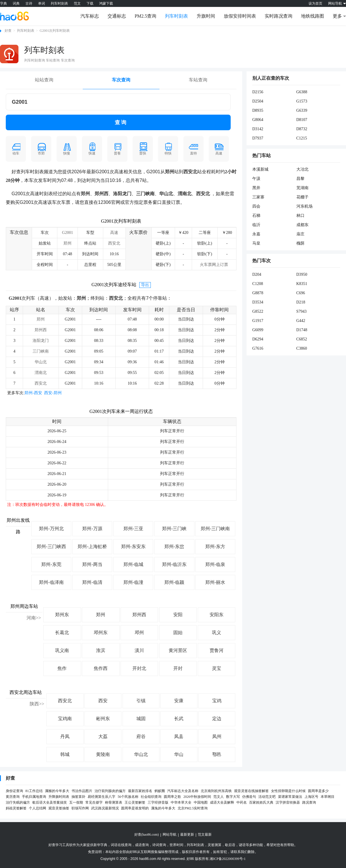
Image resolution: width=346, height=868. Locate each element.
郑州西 (41, 330)
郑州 (67, 243)
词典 (16, 3)
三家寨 (258, 197)
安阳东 (217, 615)
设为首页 (315, 3)
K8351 (302, 284)
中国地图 (201, 802)
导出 (145, 285)
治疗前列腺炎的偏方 (110, 791)
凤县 (179, 736)
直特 (193, 149)
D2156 (258, 92)
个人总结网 (37, 808)
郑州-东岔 (174, 546)
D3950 (302, 274)
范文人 (219, 797)
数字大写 (233, 797)
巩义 (217, 633)
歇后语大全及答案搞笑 (50, 802)
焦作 (62, 668)
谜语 (242, 845)
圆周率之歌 (172, 797)
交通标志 (117, 16)
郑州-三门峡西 (51, 546)
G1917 (258, 321)
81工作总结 (34, 791)
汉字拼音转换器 (288, 802)
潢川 (139, 650)
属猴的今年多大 (57, 791)
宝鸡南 (65, 719)
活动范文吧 (267, 797)
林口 (300, 216)
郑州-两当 (92, 564)
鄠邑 (217, 754)
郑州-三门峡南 (215, 529)
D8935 (258, 110)
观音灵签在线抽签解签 (251, 791)
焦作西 (101, 668)
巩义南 (62, 650)
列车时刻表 (59, 3)
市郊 (41, 149)
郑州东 (62, 615)
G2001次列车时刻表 (55, 31)
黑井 (256, 188)
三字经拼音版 (158, 802)
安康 (179, 701)
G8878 (258, 293)
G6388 (302, 92)
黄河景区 (178, 650)
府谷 (141, 736)
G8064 (258, 120)
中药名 (242, 802)
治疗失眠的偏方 (18, 802)
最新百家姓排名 (140, 791)
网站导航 (170, 835)
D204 (257, 274)
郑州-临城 (133, 564)
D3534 (258, 302)
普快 (143, 149)
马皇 (256, 243)
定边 (217, 719)
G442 (301, 321)
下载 (90, 3)
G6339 (302, 110)
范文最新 (205, 835)
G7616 (258, 348)
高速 (219, 149)
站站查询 (44, 80)
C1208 (258, 284)
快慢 (67, 149)
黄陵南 (103, 754)
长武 (179, 719)
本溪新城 (260, 169)
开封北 (139, 668)
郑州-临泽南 (51, 582)
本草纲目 (328, 797)
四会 (256, 206)
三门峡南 (41, 351)
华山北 (41, 362)
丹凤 (65, 736)
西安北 (114, 243)
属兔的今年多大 (163, 808)
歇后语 (230, 845)
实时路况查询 (279, 16)
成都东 (302, 225)
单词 (42, 3)
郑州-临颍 (174, 582)
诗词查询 (159, 845)
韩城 (65, 754)
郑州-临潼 (133, 582)
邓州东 (101, 633)
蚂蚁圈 (160, 791)
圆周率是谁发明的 (135, 808)
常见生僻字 (94, 802)
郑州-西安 (33, 393)
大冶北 (302, 169)
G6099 (258, 330)
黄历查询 (13, 797)
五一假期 (76, 802)
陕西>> (37, 704)
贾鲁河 (217, 650)
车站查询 (198, 80)
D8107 (302, 120)
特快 (168, 149)
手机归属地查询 (34, 797)
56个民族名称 (128, 797)
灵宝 (217, 668)
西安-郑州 (53, 393)
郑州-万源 (92, 529)
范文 (77, 3)
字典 (3, 3)
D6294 (258, 339)
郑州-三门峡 (174, 529)
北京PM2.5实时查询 (193, 808)
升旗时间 (206, 16)
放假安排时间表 (240, 16)
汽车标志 (90, 16)
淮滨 (101, 650)
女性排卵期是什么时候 (288, 791)
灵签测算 (215, 845)
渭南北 (41, 373)
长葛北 (62, 633)
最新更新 (187, 835)
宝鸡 (217, 701)
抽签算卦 (78, 797)
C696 (301, 293)
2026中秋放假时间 (197, 797)
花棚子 (302, 197)
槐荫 (300, 243)
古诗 (29, 3)
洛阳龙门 (41, 341)
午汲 (256, 179)
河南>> (34, 618)
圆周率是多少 (318, 791)
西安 (103, 701)
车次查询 (121, 80)
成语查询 (142, 845)
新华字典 (100, 845)
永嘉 (256, 234)
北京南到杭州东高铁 (216, 791)
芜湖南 (302, 188)
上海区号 (311, 797)
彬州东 (103, 719)
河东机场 (304, 206)
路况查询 (309, 802)
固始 (178, 633)
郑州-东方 (215, 546)
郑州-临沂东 (174, 564)
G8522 (258, 311)
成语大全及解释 (222, 802)
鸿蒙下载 (106, 3)
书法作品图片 (82, 791)
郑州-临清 (92, 582)
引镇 (141, 701)
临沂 (256, 225)
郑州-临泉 (215, 564)
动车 (16, 149)
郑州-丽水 (215, 582)
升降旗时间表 (59, 797)
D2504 (258, 101)
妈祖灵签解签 (16, 808)
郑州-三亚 (133, 529)
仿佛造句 (249, 797)
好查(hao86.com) (147, 835)
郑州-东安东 (133, 546)
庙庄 (300, 234)
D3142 (258, 129)
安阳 (178, 615)
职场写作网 (80, 808)
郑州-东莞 (51, 564)
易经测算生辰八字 (101, 797)
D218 (301, 302)
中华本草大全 (181, 802)
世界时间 (176, 845)
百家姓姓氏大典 (261, 802)
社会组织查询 (151, 797)
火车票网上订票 (214, 265)
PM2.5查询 (145, 16)
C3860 (302, 348)
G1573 (302, 101)
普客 (117, 149)
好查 (8, 31)
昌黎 (300, 179)
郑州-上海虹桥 (92, 546)
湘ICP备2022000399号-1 (228, 859)
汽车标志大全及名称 (183, 791)
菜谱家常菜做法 (290, 797)
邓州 (139, 633)
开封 (178, 668)
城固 (141, 719)
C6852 (302, 339)
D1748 (302, 330)
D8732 (302, 129)
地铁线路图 (313, 16)
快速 (92, 149)
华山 (179, 754)
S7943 (302, 311)
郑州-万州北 (51, 529)
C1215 (302, 138)
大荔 (103, 736)
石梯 (256, 216)
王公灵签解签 (135, 802)
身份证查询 (14, 791)
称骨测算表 (114, 802)
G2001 (67, 233)
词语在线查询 (121, 845)
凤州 (217, 736)
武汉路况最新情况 (105, 808)
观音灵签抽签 (59, 808)
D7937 (258, 138)
